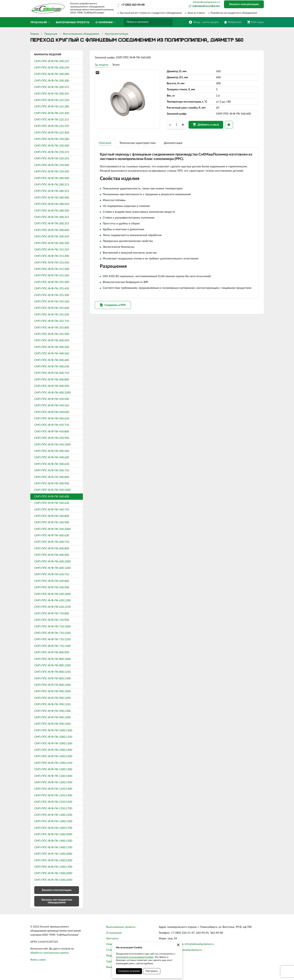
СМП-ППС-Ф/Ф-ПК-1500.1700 (53, 867)
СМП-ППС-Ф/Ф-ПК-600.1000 (52, 562)
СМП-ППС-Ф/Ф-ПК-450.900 (52, 438)
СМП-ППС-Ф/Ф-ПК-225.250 (52, 100)
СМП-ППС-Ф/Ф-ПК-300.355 (52, 224)
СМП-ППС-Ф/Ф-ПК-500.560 (52, 451)
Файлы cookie (38, 960)
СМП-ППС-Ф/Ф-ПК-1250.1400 (53, 796)
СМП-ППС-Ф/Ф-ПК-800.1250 (52, 672)
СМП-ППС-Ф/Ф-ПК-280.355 (52, 191)
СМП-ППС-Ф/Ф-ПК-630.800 (52, 581)
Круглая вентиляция (116, 34)
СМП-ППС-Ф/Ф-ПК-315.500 (52, 269)
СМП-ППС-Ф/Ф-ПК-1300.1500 (53, 821)
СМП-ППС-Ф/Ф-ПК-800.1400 (52, 685)
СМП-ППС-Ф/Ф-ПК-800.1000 (52, 659)
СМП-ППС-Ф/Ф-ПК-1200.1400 (53, 776)
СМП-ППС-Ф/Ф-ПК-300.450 (52, 237)
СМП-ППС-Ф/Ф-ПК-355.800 (52, 328)
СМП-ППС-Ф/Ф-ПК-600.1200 (52, 568)
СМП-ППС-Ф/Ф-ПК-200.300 (52, 81)
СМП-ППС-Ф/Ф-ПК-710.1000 (52, 627)
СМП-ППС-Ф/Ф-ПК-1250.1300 (53, 789)
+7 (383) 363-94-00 (133, 5)
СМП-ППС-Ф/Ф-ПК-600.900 (52, 555)
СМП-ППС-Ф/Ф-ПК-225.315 (52, 120)
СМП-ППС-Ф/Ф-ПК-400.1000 (52, 393)
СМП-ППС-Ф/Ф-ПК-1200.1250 (53, 763)
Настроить (152, 971)
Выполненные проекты (121, 927)
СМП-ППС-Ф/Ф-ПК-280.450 (52, 204)
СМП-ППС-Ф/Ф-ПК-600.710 (52, 542)
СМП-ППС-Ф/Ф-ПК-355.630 (52, 315)
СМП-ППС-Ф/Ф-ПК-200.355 (52, 94)
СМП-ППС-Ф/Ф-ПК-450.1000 (52, 445)
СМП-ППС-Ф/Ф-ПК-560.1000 (52, 529)
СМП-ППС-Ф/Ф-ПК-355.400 (52, 282)
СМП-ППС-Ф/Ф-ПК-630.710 (52, 574)
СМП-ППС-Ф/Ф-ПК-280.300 (52, 178)
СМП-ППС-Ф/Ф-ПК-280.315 (52, 185)
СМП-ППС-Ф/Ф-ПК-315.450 (52, 263)
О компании (114, 933)
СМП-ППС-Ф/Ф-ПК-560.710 (52, 510)
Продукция (51, 34)
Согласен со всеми (129, 971)
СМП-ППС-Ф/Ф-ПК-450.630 (52, 419)
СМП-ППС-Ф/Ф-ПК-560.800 (52, 516)
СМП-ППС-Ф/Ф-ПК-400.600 (52, 360)
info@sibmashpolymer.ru (206, 2)
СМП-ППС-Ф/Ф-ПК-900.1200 (52, 698)
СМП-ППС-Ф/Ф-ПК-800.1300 (52, 679)
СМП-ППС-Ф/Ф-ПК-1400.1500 (53, 841)
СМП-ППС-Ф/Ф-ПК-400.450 (52, 341)
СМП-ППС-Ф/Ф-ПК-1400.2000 (53, 854)
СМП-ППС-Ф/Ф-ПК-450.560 (52, 406)
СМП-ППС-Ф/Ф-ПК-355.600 (52, 308)
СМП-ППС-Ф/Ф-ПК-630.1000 (52, 594)
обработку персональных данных (49, 953)
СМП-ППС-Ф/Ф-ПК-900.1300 (52, 711)
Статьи (111, 950)
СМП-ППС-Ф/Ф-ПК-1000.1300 (53, 744)
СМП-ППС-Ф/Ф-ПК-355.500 (52, 295)
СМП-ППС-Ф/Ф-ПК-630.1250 (52, 607)
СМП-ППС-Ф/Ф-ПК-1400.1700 (53, 847)
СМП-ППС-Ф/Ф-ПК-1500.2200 (53, 880)
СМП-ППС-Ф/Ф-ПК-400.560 (52, 354)
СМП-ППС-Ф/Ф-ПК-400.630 (52, 367)
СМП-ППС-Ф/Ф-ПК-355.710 (52, 321)
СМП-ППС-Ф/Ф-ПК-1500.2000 (53, 873)
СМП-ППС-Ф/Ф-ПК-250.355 (52, 159)
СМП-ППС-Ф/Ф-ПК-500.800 (52, 477)
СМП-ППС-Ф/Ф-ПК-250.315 (52, 152)
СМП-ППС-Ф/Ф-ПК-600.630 (52, 536)
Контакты (112, 939)
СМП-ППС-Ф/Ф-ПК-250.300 (52, 146)
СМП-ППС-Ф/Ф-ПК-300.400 (52, 230)
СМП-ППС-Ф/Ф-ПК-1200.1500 (53, 782)
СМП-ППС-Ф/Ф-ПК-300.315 (52, 217)
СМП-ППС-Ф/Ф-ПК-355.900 (52, 334)
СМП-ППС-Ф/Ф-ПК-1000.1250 (53, 737)
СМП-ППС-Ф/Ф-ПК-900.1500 (52, 724)
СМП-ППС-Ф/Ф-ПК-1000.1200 (53, 731)
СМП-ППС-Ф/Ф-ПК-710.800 (52, 614)
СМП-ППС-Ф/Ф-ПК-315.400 (52, 256)
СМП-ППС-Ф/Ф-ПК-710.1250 (52, 639)
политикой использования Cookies (135, 957)
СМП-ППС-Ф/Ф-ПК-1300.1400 (53, 815)
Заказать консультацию (244, 4)
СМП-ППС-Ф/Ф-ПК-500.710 (52, 471)
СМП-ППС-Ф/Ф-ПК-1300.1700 (53, 828)
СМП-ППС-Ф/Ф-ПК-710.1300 (52, 646)
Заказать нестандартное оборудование (57, 901)
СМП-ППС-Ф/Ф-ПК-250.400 (52, 165)
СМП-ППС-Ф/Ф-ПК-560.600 (52, 497)
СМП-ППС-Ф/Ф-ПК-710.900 (52, 620)
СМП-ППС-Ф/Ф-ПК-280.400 (52, 198)
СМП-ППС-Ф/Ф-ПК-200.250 (52, 68)
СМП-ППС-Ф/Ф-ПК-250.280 (52, 139)
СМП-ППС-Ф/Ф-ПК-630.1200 (52, 601)
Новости (112, 944)
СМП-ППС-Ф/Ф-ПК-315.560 (52, 276)
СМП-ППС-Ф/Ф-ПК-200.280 (52, 74)
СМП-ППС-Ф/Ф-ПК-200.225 (52, 61)
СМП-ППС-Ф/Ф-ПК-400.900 (52, 386)
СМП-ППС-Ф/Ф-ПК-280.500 (52, 211)
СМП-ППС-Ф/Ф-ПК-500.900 (52, 484)
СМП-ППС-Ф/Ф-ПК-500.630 (52, 464)
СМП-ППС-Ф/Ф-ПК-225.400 (52, 133)
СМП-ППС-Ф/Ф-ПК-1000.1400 (53, 750)
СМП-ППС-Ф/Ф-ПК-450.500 (52, 399)
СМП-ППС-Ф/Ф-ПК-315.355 (52, 250)
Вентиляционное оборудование (81, 34)
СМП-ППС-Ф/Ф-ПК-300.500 (52, 243)
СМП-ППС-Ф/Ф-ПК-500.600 (52, 458)
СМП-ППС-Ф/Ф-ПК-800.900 (52, 652)
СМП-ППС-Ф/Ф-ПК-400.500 (52, 347)
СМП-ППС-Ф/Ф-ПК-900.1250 (52, 704)
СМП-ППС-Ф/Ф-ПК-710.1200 (52, 633)
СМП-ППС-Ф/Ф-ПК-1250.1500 (53, 802)
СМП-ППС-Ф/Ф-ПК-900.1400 (52, 717)
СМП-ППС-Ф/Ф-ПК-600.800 (52, 549)
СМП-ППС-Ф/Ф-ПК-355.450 (52, 289)
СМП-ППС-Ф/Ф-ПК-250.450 (52, 172)
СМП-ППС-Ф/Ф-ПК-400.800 (52, 380)
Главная (35, 34)
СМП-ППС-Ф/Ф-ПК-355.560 (52, 302)
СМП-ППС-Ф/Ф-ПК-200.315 (52, 87)
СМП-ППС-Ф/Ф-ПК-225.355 (52, 126)
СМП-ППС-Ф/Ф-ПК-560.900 (52, 522)
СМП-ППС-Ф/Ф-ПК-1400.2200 (53, 861)
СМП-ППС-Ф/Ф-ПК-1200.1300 (53, 769)
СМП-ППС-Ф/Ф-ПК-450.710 (52, 425)
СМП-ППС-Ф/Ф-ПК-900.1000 (52, 691)
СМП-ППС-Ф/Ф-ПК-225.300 (52, 113)
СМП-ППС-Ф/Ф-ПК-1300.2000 (53, 834)
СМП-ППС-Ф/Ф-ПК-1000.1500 (53, 756)
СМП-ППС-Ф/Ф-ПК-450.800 (52, 432)
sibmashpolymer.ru (206, 6)
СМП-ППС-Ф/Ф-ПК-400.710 (52, 373)
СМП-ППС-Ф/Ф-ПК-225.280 (52, 107)
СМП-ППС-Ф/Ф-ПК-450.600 (52, 412)
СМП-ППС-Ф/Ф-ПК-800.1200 (52, 666)
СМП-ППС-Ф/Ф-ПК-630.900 (52, 587)
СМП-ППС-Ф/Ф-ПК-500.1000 (52, 490)
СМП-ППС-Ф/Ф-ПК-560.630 (52, 503)
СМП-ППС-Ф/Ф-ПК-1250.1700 (53, 809)
